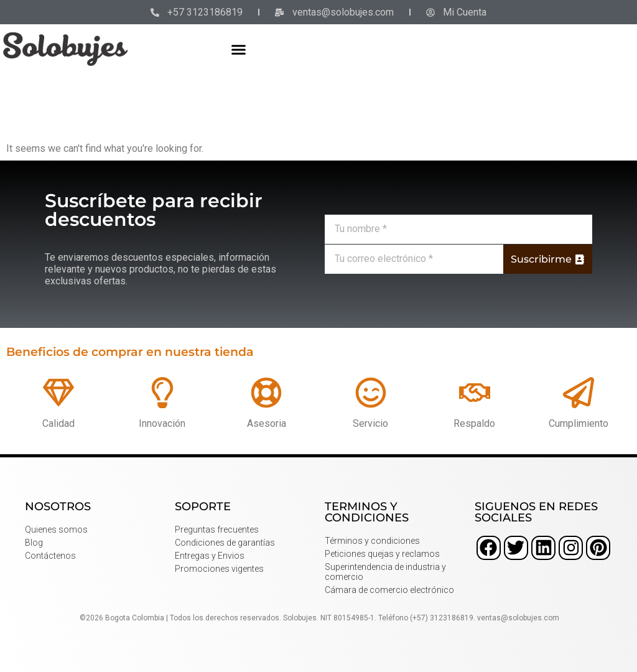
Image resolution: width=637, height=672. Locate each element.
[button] (239, 49)
